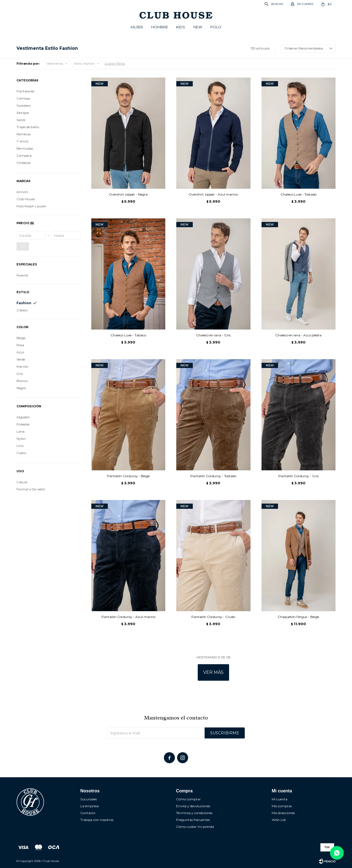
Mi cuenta (280, 799)
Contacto (88, 813)
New (198, 27)
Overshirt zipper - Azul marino (213, 194)
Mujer (137, 27)
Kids (181, 27)
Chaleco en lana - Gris (213, 335)
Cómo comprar (188, 799)
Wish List (279, 820)
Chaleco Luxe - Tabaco (128, 335)
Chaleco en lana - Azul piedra (298, 335)
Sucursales (89, 799)
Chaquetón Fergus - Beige (298, 617)
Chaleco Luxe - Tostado (299, 194)
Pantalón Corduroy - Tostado (213, 476)
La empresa (90, 806)
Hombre (160, 27)
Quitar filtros (115, 63)
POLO (216, 27)
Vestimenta (55, 64)
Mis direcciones (283, 813)
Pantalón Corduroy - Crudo (213, 617)
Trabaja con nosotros (97, 820)
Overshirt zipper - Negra (128, 194)
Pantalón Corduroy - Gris (298, 476)
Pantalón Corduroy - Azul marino (128, 617)
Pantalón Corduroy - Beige (128, 476)
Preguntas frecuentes (193, 820)
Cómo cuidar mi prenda (195, 827)
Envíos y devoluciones (193, 806)
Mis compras (282, 806)
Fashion (84, 64)
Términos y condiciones (194, 813)
